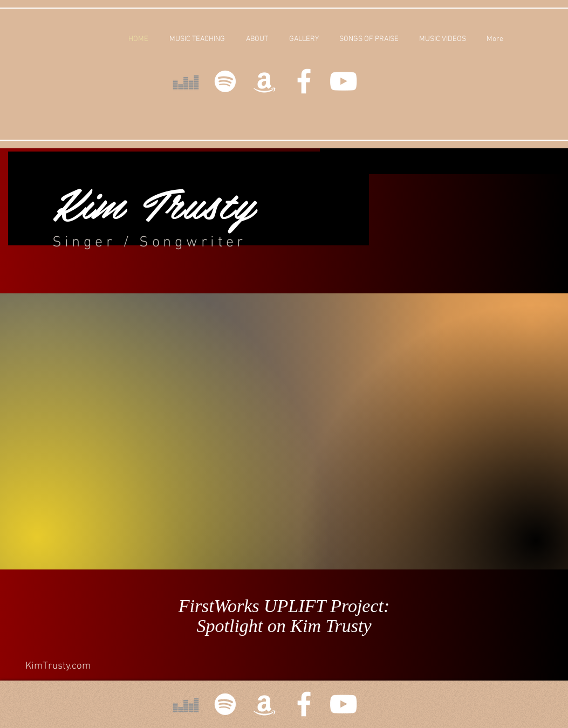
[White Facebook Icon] (304, 81)
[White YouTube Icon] (343, 81)
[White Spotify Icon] (225, 81)
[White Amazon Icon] (265, 81)
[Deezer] (186, 81)
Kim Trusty (153, 202)
